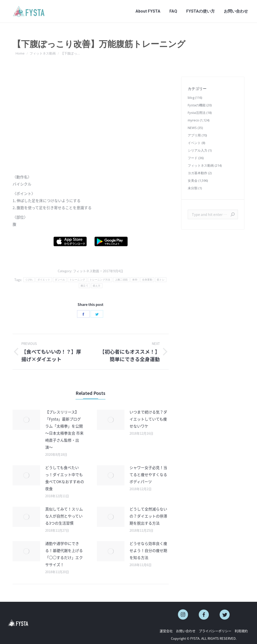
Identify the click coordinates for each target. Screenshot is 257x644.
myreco (193, 120)
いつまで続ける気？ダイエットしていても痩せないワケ (148, 419)
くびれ (29, 280)
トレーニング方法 (100, 280)
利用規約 (241, 631)
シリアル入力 (198, 150)
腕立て (84, 286)
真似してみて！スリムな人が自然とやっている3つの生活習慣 (64, 516)
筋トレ (161, 280)
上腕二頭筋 (121, 280)
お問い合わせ (186, 631)
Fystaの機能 (197, 105)
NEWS (192, 128)
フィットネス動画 (86, 271)
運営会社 (166, 631)
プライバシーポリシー (215, 631)
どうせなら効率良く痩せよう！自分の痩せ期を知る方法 (148, 550)
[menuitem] (148, 11)
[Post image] (26, 420)
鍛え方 (97, 286)
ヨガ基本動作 (198, 173)
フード (193, 158)
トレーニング (77, 280)
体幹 (135, 280)
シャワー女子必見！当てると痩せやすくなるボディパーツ (148, 475)
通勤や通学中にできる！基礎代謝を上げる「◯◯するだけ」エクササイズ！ (64, 554)
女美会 (193, 180)
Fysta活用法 (197, 113)
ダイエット (44, 280)
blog (191, 98)
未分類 (193, 188)
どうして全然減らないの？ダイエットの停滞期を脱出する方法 (148, 516)
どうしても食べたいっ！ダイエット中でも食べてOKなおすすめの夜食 (65, 478)
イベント (194, 143)
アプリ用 (194, 135)
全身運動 (147, 280)
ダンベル (60, 280)
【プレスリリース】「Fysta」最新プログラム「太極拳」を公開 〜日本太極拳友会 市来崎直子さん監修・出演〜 (64, 430)
